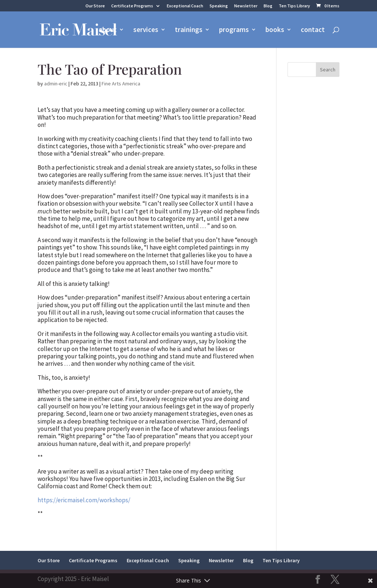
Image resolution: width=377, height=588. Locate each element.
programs (234, 30)
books (275, 30)
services (146, 30)
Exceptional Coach (185, 6)
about (108, 30)
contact (313, 30)
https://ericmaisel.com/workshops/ (84, 500)
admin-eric (56, 84)
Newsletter (246, 6)
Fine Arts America (121, 84)
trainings (189, 30)
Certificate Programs (132, 6)
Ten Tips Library (294, 6)
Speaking (219, 6)
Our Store (95, 6)
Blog (268, 6)
